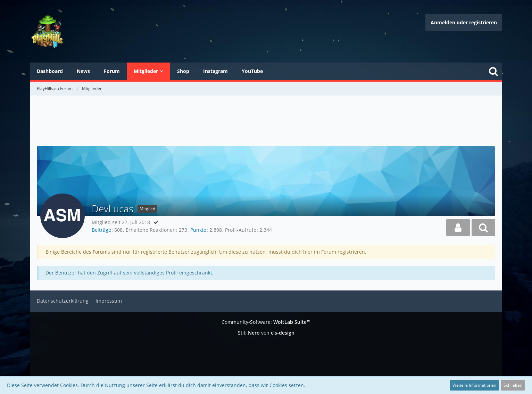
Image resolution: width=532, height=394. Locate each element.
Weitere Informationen (474, 385)
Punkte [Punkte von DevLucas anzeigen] (198, 230)
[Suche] (493, 71)
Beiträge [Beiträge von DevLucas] (101, 230)
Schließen (513, 385)
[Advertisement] (266, 122)
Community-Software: (266, 322)
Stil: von (266, 333)
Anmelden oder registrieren (464, 22)
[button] (458, 228)
